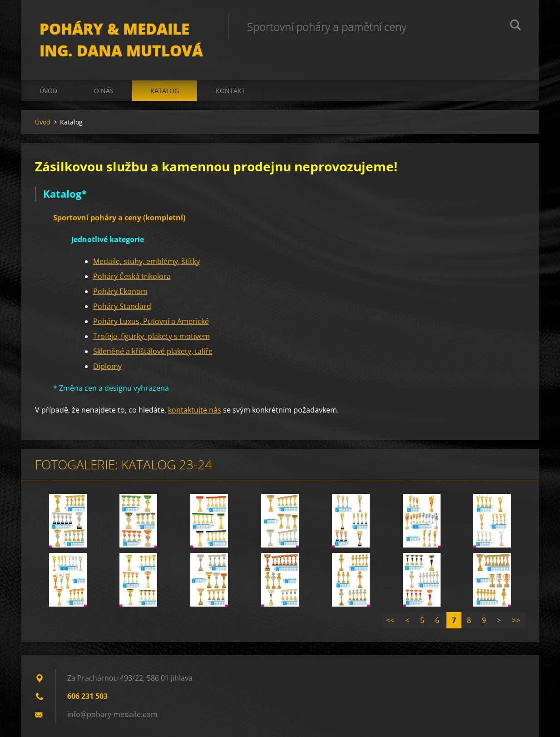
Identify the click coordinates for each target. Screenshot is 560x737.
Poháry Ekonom (120, 291)
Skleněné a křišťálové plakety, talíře (153, 351)
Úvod (48, 91)
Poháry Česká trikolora (132, 276)
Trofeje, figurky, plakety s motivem (151, 336)
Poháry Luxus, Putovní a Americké (151, 321)
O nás (104, 91)
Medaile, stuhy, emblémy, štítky (146, 261)
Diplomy (107, 366)
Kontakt (230, 91)
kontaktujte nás (195, 410)
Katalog (165, 91)
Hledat (515, 26)
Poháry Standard (122, 306)
